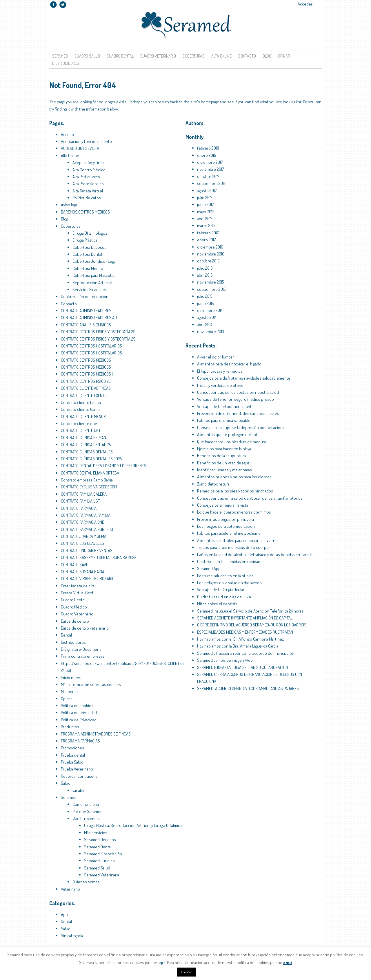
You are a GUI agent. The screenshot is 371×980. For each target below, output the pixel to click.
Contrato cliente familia (81, 402)
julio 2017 (205, 197)
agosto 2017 (207, 191)
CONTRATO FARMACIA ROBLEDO (87, 529)
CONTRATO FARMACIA (79, 508)
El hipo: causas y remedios (220, 371)
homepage (210, 102)
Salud (66, 783)
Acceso (67, 134)
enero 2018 (207, 155)
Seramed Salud (97, 868)
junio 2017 (205, 204)
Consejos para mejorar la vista (223, 505)
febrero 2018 (208, 148)
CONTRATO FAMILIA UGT (80, 501)
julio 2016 (205, 268)
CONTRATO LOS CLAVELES (82, 543)
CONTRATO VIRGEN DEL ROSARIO (88, 579)
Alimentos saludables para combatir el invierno (237, 540)
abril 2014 (205, 324)
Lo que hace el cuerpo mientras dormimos (234, 512)
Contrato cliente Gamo (80, 409)
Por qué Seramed (88, 811)
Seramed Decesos (100, 840)
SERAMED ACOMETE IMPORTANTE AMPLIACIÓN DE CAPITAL (245, 618)
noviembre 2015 (210, 282)
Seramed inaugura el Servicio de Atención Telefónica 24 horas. (251, 611)
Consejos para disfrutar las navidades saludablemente (244, 378)
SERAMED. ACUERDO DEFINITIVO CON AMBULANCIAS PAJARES (248, 688)
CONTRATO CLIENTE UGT (81, 430)
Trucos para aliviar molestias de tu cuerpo (233, 547)
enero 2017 (206, 240)
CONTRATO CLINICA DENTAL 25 (86, 445)
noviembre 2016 (211, 254)
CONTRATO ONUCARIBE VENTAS (87, 550)
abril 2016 (205, 275)
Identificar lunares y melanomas (224, 470)
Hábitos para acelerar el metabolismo (229, 533)
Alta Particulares (86, 177)
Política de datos (87, 198)
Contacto (247, 56)
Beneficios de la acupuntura (221, 456)
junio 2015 (205, 303)
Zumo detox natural (214, 484)
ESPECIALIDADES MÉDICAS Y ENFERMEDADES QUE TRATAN (245, 632)
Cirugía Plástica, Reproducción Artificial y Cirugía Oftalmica (133, 825)
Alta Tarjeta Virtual (88, 191)
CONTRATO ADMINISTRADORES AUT (90, 318)
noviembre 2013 (211, 331)
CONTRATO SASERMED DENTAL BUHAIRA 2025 (99, 557)
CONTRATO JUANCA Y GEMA (84, 536)
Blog (267, 56)
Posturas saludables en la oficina (225, 576)
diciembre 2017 (210, 162)
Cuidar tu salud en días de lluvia (224, 597)
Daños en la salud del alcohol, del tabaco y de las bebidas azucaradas (256, 555)
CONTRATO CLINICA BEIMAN (83, 438)
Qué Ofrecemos (86, 818)
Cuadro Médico (74, 607)
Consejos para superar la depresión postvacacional (241, 428)
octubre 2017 (208, 176)
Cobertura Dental (87, 254)
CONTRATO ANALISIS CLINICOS (86, 325)
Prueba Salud (72, 762)
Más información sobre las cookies (91, 684)
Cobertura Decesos (89, 247)
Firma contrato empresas (83, 656)
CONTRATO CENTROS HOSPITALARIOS (91, 346)
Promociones (72, 748)
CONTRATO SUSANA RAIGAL (84, 572)
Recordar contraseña (79, 776)
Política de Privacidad (79, 720)
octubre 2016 (208, 261)
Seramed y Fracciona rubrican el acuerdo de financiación (246, 653)
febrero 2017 (208, 233)
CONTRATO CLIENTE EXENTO (84, 395)
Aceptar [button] (186, 972)
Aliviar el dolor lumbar (215, 357)
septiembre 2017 (211, 183)
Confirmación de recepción (85, 296)
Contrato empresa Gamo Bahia (87, 480)
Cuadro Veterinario (158, 56)
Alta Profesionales (88, 184)
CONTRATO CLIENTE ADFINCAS (86, 388)
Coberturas (194, 56)
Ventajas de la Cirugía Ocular (221, 590)
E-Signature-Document (81, 649)
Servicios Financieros (91, 289)
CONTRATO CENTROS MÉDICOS (86, 367)
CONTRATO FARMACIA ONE (82, 522)
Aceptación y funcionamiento (86, 141)
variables (80, 790)
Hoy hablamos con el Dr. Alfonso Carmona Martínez (240, 639)
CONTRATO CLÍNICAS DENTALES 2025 (91, 459)
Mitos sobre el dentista (217, 604)
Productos (70, 727)
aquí (162, 962)
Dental (66, 635)
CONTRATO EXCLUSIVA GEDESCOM (89, 487)
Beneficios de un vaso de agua (223, 463)
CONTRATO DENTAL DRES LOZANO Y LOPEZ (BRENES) (104, 466)
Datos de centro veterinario (85, 628)
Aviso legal (70, 205)
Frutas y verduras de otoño (220, 385)
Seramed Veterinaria (102, 875)
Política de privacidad (79, 713)
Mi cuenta (69, 691)
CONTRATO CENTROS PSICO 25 (86, 381)
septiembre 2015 (211, 289)
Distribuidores (66, 63)
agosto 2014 (207, 317)
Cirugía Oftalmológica (90, 233)
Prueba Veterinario (77, 769)
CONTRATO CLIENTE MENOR (83, 417)
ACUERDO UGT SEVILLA (80, 148)
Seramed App (209, 568)
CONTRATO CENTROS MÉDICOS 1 (87, 374)
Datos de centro (75, 621)
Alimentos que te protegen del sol (227, 434)
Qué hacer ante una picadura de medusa (232, 442)
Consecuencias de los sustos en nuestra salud (238, 392)
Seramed (60, 56)
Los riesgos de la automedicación (226, 526)
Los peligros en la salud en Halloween (229, 583)
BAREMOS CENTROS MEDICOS (85, 212)
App (64, 914)
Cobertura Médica (88, 268)
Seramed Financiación (103, 854)
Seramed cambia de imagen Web (225, 660)
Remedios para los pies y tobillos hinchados (235, 491)
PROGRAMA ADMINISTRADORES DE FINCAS (96, 734)
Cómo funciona (86, 804)
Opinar (284, 56)
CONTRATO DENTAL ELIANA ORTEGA (90, 473)
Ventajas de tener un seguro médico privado (235, 399)
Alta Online (221, 56)
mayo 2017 (205, 212)
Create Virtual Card (77, 593)
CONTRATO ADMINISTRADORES (86, 311)
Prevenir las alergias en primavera (225, 519)
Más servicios (96, 833)
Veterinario (70, 889)
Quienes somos (86, 882)
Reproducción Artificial (92, 283)
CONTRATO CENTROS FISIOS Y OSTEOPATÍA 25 (98, 332)
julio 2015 (205, 296)
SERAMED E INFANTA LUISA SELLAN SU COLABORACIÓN (242, 667)
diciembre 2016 (210, 247)
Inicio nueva (71, 677)
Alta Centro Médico (89, 170)
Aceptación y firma (88, 162)
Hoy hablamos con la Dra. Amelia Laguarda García (238, 646)
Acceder (305, 4)
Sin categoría (72, 936)
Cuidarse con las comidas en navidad (229, 561)
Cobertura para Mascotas (94, 275)
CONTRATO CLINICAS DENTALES (87, 452)
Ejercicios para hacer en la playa (224, 449)
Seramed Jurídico (99, 861)
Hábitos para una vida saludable (224, 420)
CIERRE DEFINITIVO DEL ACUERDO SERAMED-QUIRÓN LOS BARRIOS (252, 625)
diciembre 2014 (210, 310)
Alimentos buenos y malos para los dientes (234, 477)
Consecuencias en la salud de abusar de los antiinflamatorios (250, 498)
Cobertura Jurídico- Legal (94, 261)
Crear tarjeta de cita (78, 586)
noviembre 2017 (210, 169)
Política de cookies (77, 706)
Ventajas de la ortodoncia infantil (225, 406)
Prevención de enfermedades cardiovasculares (238, 413)
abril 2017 (205, 219)
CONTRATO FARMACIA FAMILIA (86, 515)
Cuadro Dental (120, 56)
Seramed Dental (98, 847)
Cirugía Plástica (85, 240)
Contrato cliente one (79, 423)
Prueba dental (73, 755)
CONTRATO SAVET (76, 565)
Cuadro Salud (87, 56)
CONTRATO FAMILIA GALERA (84, 494)
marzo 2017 (206, 226)
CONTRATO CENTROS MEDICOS (86, 360)
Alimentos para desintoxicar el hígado (229, 364)
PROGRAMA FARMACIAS (80, 741)
